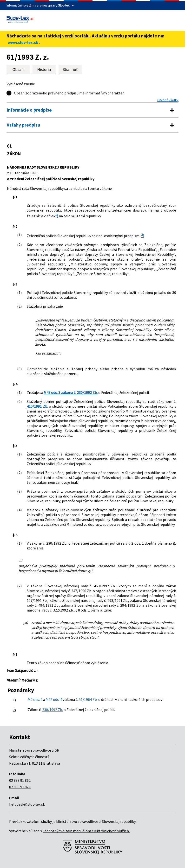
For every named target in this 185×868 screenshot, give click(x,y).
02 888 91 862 (20, 780)
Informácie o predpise (29, 110)
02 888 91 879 (20, 787)
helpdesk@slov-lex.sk (27, 804)
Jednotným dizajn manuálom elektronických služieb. (86, 831)
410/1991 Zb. (37, 406)
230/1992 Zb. (53, 710)
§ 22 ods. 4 (54, 699)
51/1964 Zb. (88, 699)
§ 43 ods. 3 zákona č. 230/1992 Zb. (71, 392)
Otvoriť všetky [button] (168, 100)
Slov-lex (64, 5)
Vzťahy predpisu (23, 125)
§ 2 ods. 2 (35, 699)
